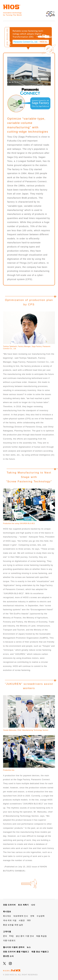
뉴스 (29, 947)
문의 (5, 936)
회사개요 (7, 916)
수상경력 (41, 916)
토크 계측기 (23, 905)
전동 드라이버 (9, 905)
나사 (33, 905)
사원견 (22, 920)
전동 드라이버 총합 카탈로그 (16, 952)
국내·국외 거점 (10, 920)
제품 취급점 (41, 936)
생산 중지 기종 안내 (25, 936)
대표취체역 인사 (21, 916)
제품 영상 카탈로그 (40, 952)
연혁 (32, 916)
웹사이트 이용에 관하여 (14, 947)
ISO (29, 920)
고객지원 (7, 932)
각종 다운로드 (9, 940)
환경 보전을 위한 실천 (13, 925)
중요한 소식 (8, 956)
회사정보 (7, 912)
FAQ (11, 936)
